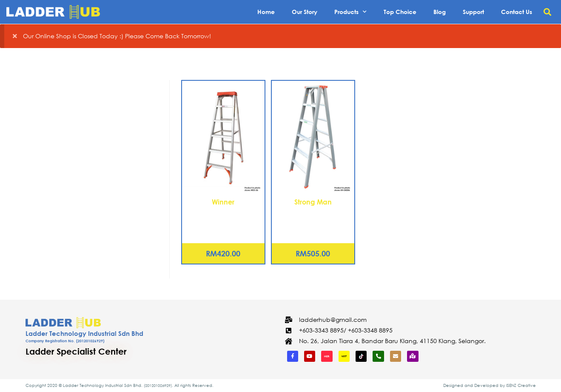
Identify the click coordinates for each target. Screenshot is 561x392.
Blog (440, 12)
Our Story (305, 12)
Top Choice (400, 12)
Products (350, 12)
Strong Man (313, 202)
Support (473, 12)
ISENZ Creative (521, 385)
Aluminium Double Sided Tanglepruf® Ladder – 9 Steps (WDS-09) (223, 221)
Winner (223, 202)
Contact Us (517, 12)
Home (266, 12)
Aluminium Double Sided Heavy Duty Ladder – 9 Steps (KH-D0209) (313, 221)
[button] (548, 12)
